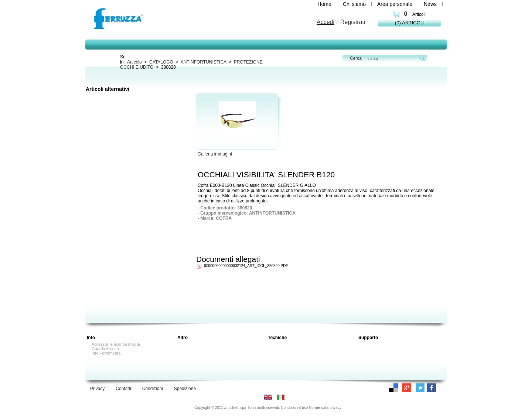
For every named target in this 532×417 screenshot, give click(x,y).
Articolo (134, 62)
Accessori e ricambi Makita (116, 344)
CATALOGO (161, 62)
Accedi (325, 22)
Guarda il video (105, 349)
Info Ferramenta (106, 353)
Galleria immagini (215, 154)
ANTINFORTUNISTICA (204, 62)
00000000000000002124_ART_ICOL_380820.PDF (246, 266)
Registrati (353, 22)
